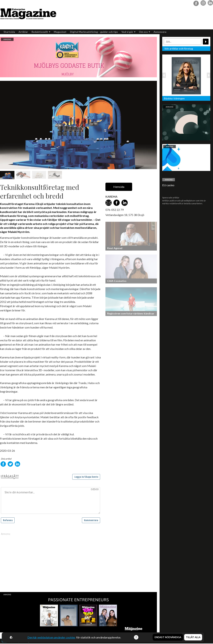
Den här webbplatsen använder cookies (51, 637)
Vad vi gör (128, 32)
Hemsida (119, 187)
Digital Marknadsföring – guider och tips (94, 32)
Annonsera (160, 32)
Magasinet (60, 32)
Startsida (9, 32)
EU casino (168, 185)
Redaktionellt (41, 32)
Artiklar (23, 32)
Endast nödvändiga (168, 637)
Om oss (144, 32)
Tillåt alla (193, 637)
